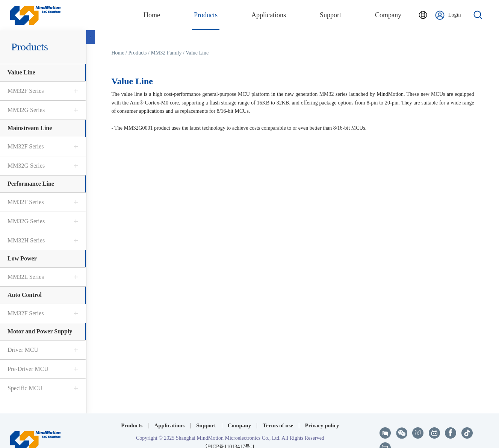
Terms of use (278, 410)
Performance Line (31, 184)
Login (448, 15)
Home (118, 53)
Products (138, 53)
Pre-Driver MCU (28, 369)
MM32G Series (26, 110)
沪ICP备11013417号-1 (230, 431)
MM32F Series (26, 91)
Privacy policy (322, 410)
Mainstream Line (30, 128)
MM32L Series (26, 277)
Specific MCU (25, 388)
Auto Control (25, 295)
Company (240, 410)
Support (206, 410)
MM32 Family (166, 53)
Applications (169, 410)
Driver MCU (23, 350)
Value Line (21, 72)
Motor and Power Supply (40, 331)
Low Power (22, 258)
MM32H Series (26, 240)
